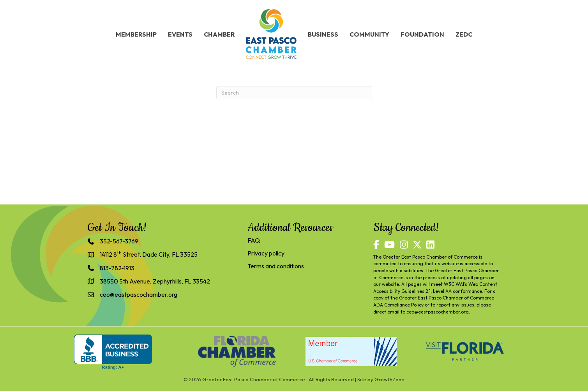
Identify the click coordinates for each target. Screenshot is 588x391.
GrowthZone (389, 379)
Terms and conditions (276, 266)
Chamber (219, 34)
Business (323, 34)
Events (180, 34)
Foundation (422, 34)
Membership (136, 34)
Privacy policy (266, 253)
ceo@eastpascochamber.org (438, 312)
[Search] (294, 93)
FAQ (254, 240)
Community (369, 34)
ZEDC (464, 34)
